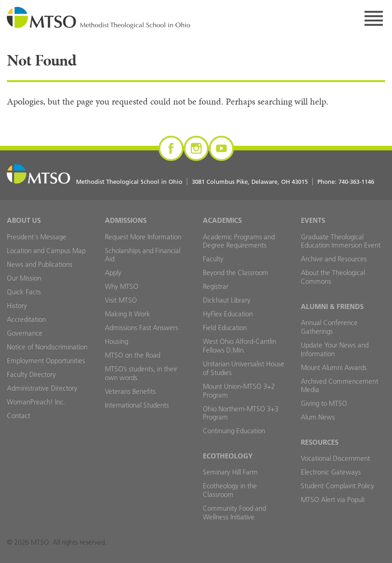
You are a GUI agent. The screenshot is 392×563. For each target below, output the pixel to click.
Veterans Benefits (130, 391)
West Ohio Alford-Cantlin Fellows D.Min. (240, 346)
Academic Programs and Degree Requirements (239, 241)
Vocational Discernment (335, 458)
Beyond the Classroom (236, 273)
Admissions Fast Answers (142, 328)
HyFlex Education (228, 314)
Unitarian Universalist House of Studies (244, 368)
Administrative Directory (42, 388)
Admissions (126, 220)
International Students (137, 405)
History (17, 306)
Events (313, 220)
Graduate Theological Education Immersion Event (341, 241)
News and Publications (40, 264)
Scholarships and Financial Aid (143, 255)
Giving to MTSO (324, 403)
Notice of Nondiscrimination (47, 347)
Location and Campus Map (46, 251)
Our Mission (24, 278)
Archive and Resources (334, 259)
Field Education (225, 328)
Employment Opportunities (46, 361)
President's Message (37, 237)
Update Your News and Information (335, 349)
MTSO (98, 18)
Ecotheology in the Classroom (230, 490)
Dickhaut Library (227, 300)
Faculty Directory (31, 374)
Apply (113, 273)
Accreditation (26, 319)
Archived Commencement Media (340, 386)
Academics (222, 220)
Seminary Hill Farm (230, 472)
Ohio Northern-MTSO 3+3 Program (241, 413)
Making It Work (128, 314)
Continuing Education (234, 431)
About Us (24, 220)
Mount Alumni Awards (334, 367)
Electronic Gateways (331, 472)
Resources (320, 442)
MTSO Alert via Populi (333, 500)
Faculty (213, 259)
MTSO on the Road (133, 355)
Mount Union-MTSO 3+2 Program (239, 391)
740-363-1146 (356, 182)
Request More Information (143, 237)
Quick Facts (24, 292)
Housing (117, 341)
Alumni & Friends (332, 306)
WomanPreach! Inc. (36, 402)
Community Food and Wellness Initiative (234, 513)
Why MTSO (122, 286)
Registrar (216, 286)
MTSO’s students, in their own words (141, 373)
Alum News (318, 417)
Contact (19, 416)
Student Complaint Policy (338, 486)
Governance (25, 333)
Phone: (346, 182)
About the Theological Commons (333, 277)
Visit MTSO (121, 300)
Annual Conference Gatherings (329, 327)
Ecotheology (228, 456)
